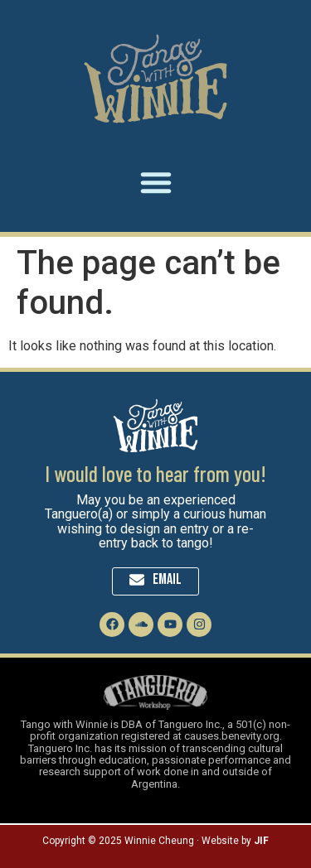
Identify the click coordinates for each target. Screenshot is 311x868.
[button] (156, 182)
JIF (261, 841)
